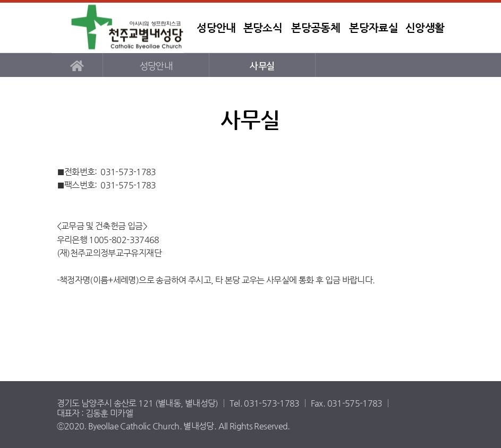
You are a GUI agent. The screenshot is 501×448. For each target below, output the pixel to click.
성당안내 (216, 28)
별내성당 (118, 28)
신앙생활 (425, 28)
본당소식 (263, 28)
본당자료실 (373, 28)
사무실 (262, 66)
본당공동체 (316, 28)
